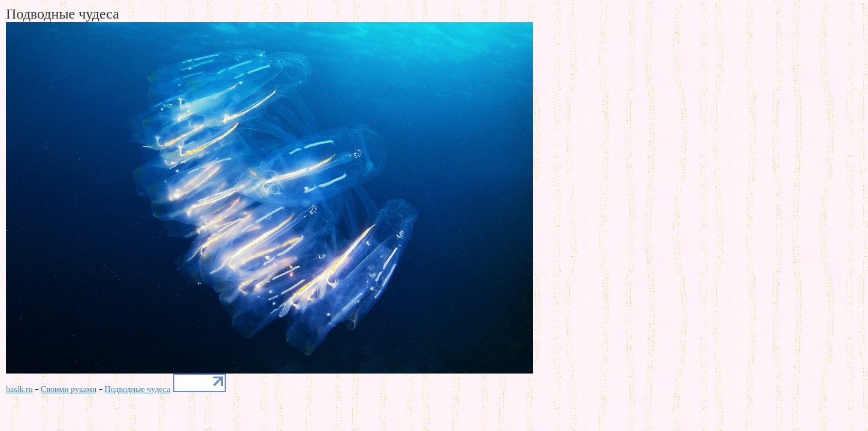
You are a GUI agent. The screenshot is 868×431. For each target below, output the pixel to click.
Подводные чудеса (138, 389)
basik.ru (19, 389)
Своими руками (69, 389)
